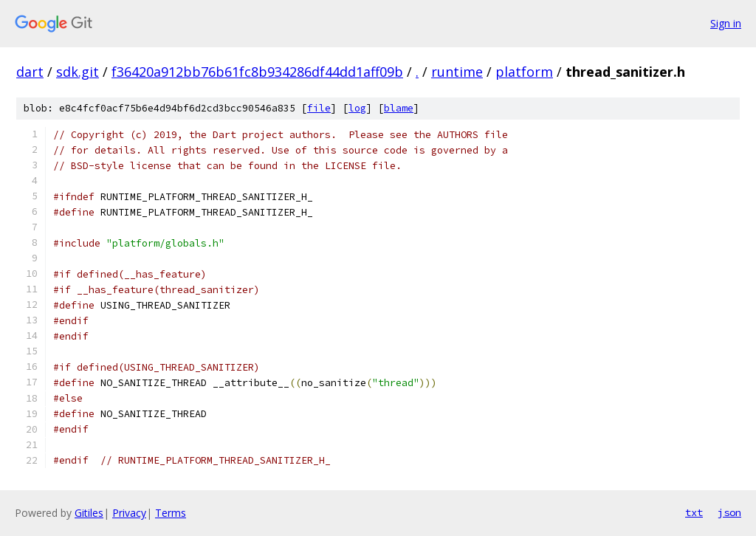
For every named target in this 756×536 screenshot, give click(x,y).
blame (399, 108)
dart (30, 72)
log (357, 108)
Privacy (129, 513)
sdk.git (78, 72)
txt (694, 512)
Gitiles (89, 513)
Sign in (726, 23)
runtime (457, 72)
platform (524, 72)
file (319, 108)
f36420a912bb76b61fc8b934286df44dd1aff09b (257, 72)
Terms (171, 513)
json (729, 512)
